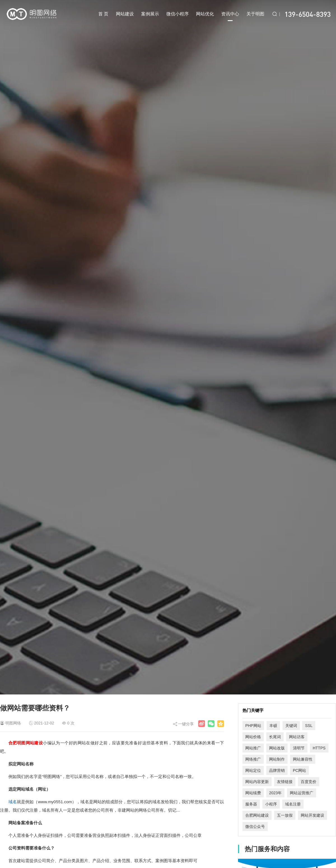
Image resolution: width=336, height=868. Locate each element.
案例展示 (150, 14)
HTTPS (319, 748)
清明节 (299, 748)
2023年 (275, 793)
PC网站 (299, 770)
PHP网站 (253, 726)
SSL (309, 726)
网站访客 (297, 737)
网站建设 (125, 14)
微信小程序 (178, 14)
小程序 (271, 804)
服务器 (251, 804)
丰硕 (273, 726)
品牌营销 (277, 770)
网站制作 (277, 759)
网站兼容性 (303, 759)
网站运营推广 (302, 793)
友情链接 (285, 782)
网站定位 (253, 770)
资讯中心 (230, 16)
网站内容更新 (257, 782)
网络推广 (253, 759)
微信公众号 (255, 827)
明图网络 (13, 723)
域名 (13, 802)
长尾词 (275, 737)
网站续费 (253, 793)
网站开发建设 (312, 815)
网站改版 (277, 748)
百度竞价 (309, 782)
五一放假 (285, 815)
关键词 (291, 726)
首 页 (103, 14)
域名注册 (293, 804)
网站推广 (253, 748)
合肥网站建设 (257, 815)
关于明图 (255, 14)
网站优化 (205, 14)
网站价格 (253, 737)
